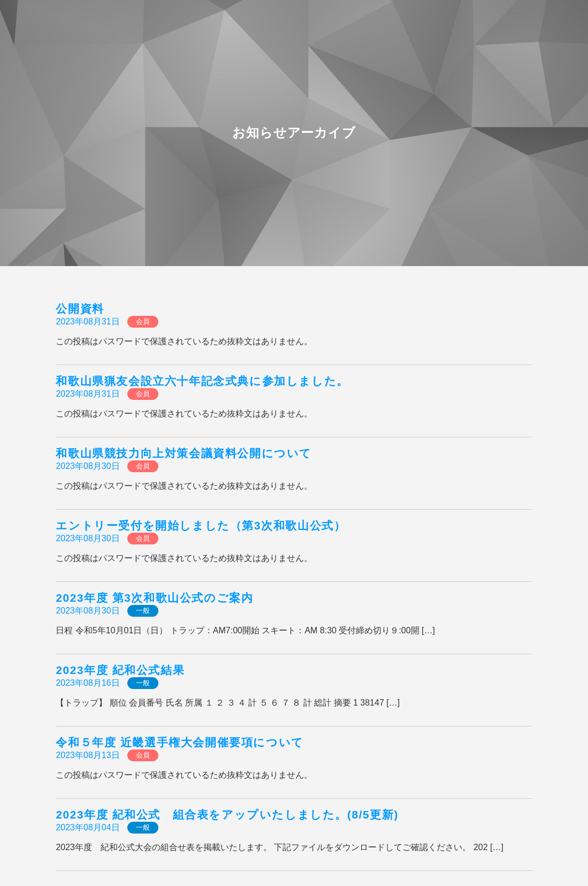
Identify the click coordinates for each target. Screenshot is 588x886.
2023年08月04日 (87, 827)
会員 (143, 322)
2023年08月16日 (87, 683)
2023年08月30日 (87, 466)
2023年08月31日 (87, 321)
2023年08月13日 (87, 755)
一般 (143, 611)
